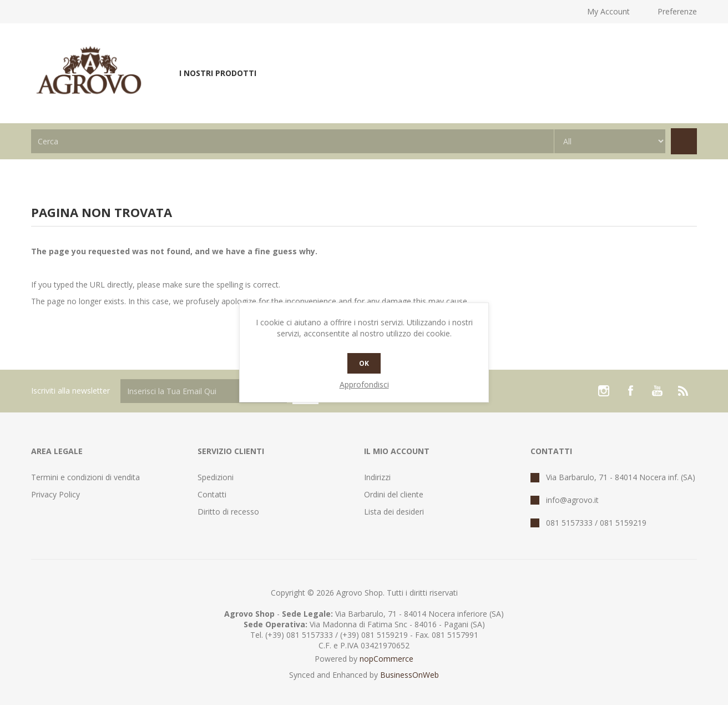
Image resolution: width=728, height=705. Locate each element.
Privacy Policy (55, 494)
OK (364, 363)
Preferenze (677, 11)
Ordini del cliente (394, 494)
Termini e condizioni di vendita (85, 477)
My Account (608, 11)
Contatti (212, 494)
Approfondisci (364, 384)
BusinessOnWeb (410, 675)
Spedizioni (216, 477)
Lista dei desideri (394, 512)
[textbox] (292, 141)
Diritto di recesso (228, 512)
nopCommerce (386, 659)
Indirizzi (377, 477)
